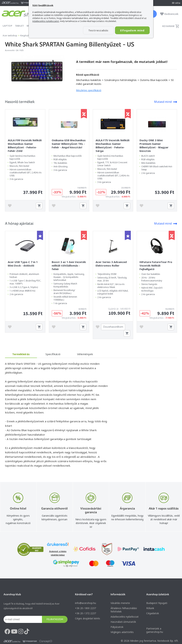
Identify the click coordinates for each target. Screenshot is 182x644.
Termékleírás (21, 354)
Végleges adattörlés (122, 632)
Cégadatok (153, 613)
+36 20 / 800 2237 (85, 608)
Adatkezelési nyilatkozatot (46, 21)
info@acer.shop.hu (85, 603)
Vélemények (85, 354)
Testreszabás (98, 30)
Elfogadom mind (132, 30)
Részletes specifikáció (89, 90)
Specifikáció (53, 354)
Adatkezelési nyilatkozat (125, 617)
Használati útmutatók (123, 622)
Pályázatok (117, 627)
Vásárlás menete (120, 603)
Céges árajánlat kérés (88, 618)
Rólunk (150, 608)
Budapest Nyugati (157, 603)
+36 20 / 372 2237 (85, 613)
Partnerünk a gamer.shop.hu (155, 630)
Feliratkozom (55, 619)
